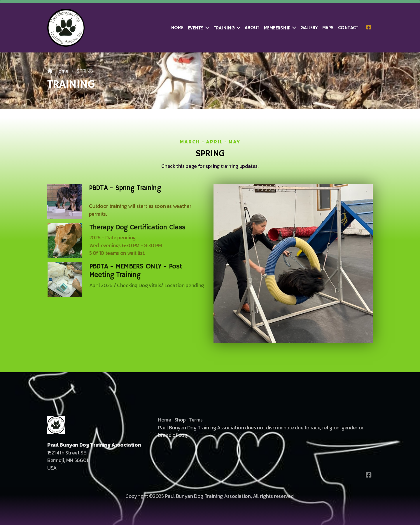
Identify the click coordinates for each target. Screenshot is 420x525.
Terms (196, 420)
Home (62, 71)
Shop (180, 420)
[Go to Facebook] (368, 28)
